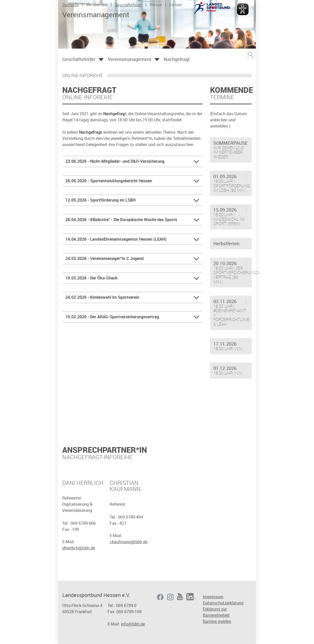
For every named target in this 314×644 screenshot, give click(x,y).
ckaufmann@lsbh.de (129, 542)
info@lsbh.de (133, 624)
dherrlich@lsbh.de (79, 548)
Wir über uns (97, 5)
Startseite (71, 5)
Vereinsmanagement (130, 59)
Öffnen (101, 60)
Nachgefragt (177, 59)
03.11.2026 (225, 302)
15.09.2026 (225, 210)
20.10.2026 (225, 264)
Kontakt (176, 5)
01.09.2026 (225, 177)
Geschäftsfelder (129, 5)
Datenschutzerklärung (223, 603)
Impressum (213, 597)
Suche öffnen (251, 54)
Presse (156, 5)
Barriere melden (217, 621)
